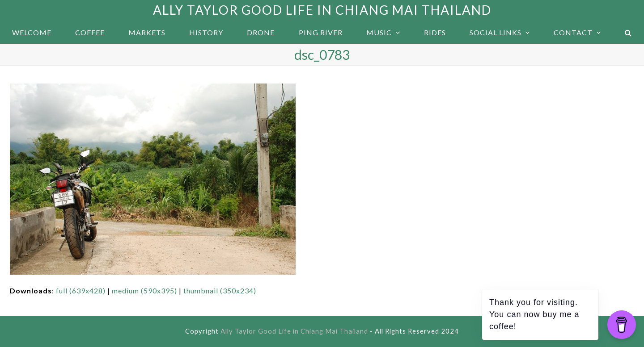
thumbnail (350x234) (220, 291)
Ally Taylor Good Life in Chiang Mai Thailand (322, 10)
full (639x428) (81, 291)
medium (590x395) (144, 291)
